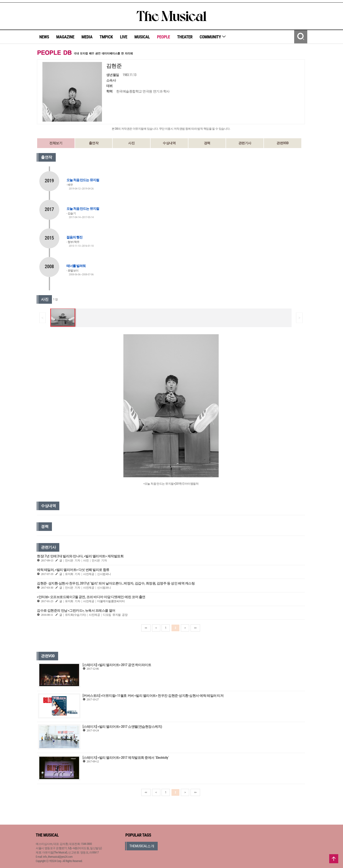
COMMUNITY (213, 37)
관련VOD (282, 143)
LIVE (124, 37)
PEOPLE (164, 37)
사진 (131, 143)
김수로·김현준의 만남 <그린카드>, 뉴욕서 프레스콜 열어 (76, 611)
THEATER (185, 37)
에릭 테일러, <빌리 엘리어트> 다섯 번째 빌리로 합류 (73, 570)
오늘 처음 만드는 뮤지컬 (83, 180)
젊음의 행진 (74, 237)
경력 (207, 143)
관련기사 (245, 143)
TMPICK (106, 37)
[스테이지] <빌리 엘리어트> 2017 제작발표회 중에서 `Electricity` (126, 758)
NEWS (44, 37)
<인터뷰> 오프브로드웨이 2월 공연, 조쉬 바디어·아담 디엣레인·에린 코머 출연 (91, 597)
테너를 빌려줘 (76, 266)
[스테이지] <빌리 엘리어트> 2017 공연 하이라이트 (117, 665)
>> (195, 628)
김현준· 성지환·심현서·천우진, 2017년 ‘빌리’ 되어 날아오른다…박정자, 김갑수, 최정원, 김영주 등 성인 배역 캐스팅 (116, 583)
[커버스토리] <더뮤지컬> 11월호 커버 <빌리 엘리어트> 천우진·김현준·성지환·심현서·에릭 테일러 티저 (153, 696)
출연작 (94, 143)
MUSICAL (142, 37)
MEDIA (87, 37)
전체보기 (56, 143)
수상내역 (169, 143)
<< (146, 628)
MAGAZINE (65, 37)
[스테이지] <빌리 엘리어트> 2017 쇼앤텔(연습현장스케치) (122, 727)
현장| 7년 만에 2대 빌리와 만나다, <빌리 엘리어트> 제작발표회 (80, 556)
